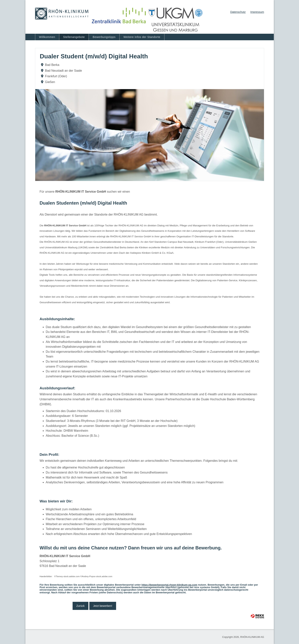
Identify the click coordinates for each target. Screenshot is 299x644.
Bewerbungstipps (104, 37)
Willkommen (47, 37)
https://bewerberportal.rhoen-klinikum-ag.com (169, 585)
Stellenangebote (74, 37)
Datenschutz (238, 12)
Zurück (81, 606)
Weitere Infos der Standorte (142, 37)
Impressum (257, 12)
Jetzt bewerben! (103, 606)
